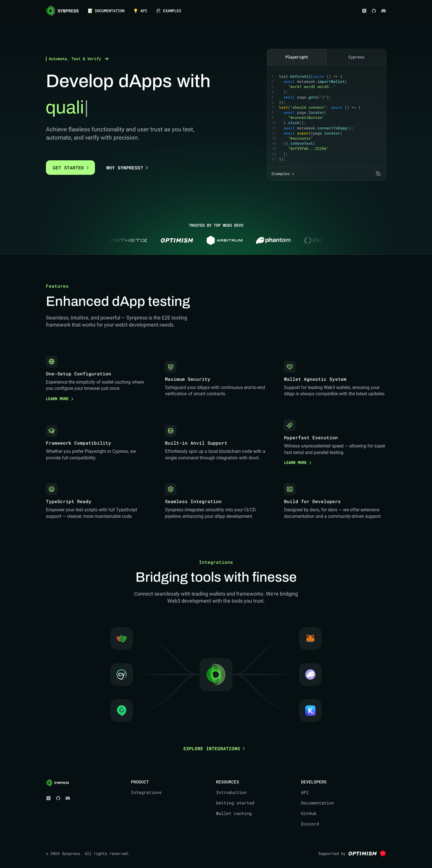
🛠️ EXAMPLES (169, 11)
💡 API (140, 11)
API (305, 792)
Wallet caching (234, 813)
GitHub (309, 813)
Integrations (146, 792)
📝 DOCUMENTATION (106, 11)
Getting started (235, 802)
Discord (310, 823)
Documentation (318, 802)
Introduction (231, 792)
